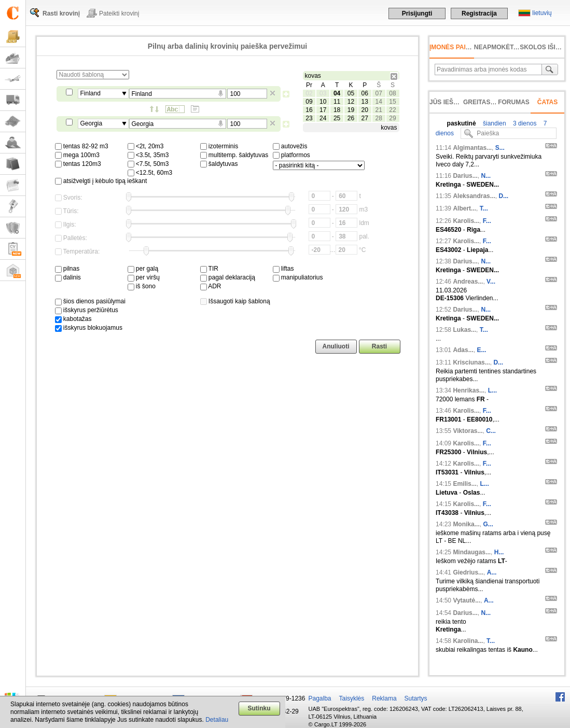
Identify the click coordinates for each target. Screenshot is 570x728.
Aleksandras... (474, 196)
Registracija (479, 13)
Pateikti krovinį (119, 13)
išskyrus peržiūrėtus (87, 310)
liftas (283, 269)
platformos (291, 155)
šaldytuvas (219, 164)
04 (337, 93)
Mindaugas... (472, 552)
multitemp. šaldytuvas (234, 155)
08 (392, 93)
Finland (91, 93)
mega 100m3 (77, 155)
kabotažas (73, 319)
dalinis (68, 277)
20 (365, 110)
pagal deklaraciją (228, 277)
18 (337, 110)
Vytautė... (467, 600)
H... (499, 552)
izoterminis (219, 146)
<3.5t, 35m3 (148, 155)
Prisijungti (417, 13)
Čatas (548, 102)
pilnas (67, 269)
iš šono (142, 286)
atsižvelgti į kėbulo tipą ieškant (101, 181)
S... (500, 148)
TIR (209, 269)
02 (309, 93)
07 (378, 93)
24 (323, 118)
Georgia (92, 123)
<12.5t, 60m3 (150, 173)
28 (378, 118)
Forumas (514, 102)
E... (481, 350)
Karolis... (466, 221)
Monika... (466, 524)
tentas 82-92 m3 (82, 146)
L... (492, 390)
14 (378, 102)
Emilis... (464, 484)
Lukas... (464, 330)
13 (365, 102)
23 (309, 118)
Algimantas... (472, 148)
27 (365, 118)
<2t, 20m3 (146, 146)
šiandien (494, 123)
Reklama (384, 698)
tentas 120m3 (78, 164)
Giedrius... (468, 572)
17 (323, 110)
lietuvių (542, 13)
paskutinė (462, 123)
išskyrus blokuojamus (89, 328)
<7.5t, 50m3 (148, 164)
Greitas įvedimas (493, 102)
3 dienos (524, 123)
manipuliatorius (298, 277)
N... (486, 176)
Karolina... (468, 641)
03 (323, 93)
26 (351, 118)
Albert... (464, 208)
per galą (143, 269)
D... (503, 196)
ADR (211, 286)
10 (323, 102)
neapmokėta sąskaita (512, 47)
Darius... (465, 176)
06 (365, 93)
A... (492, 572)
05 (351, 93)
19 (351, 110)
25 (337, 118)
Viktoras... (468, 431)
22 (392, 110)
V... (491, 282)
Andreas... (468, 282)
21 (378, 110)
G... (488, 524)
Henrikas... (469, 390)
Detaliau (217, 720)
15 (392, 102)
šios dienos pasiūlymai (90, 301)
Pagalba (320, 698)
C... (491, 431)
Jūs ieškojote (454, 102)
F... (487, 221)
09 (309, 102)
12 (351, 102)
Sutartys (416, 698)
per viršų (144, 277)
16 (309, 110)
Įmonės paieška (456, 47)
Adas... (463, 350)
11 (337, 102)
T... (484, 208)
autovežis (290, 146)
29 (392, 118)
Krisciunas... (471, 362)
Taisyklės (352, 698)
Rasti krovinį (61, 13)
